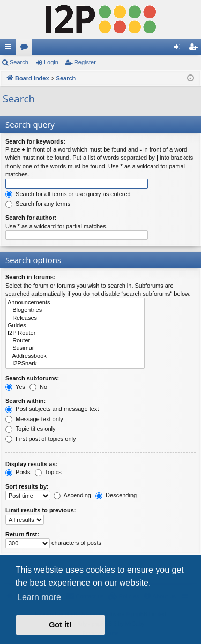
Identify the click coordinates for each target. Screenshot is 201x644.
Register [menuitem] (195, 49)
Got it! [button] (60, 625)
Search (19, 62)
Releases (75, 318)
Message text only (34, 419)
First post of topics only (41, 439)
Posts (18, 472)
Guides (75, 326)
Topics (48, 472)
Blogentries (75, 310)
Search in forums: (31, 277)
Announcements (75, 303)
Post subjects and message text (52, 409)
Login (51, 62)
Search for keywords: (35, 141)
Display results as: (31, 464)
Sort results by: (27, 486)
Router (75, 341)
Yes (15, 387)
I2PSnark (75, 364)
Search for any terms (38, 204)
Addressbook (75, 356)
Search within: (25, 401)
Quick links (10, 49)
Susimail (75, 348)
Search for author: (31, 218)
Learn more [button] (39, 597)
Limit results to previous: (40, 510)
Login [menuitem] (179, 49)
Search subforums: (32, 378)
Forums (26, 49)
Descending (116, 495)
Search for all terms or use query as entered (68, 194)
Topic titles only (30, 429)
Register (85, 62)
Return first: (22, 534)
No (38, 387)
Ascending (72, 495)
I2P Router (75, 333)
